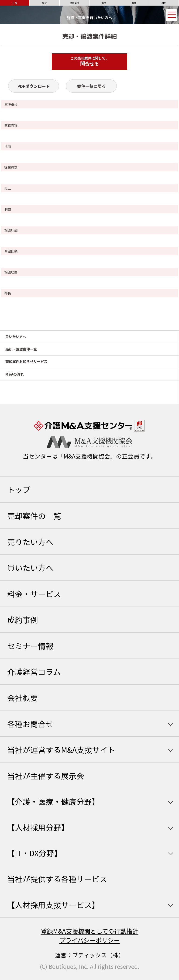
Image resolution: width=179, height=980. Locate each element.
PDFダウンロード (34, 86)
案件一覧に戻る (91, 86)
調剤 (164, 3)
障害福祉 (74, 3)
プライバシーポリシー (90, 940)
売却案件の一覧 (34, 516)
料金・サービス (34, 594)
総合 (45, 3)
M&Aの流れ (15, 374)
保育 (104, 3)
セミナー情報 (30, 646)
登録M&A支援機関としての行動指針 (90, 931)
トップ (19, 489)
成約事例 (23, 619)
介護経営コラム (34, 671)
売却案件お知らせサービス (26, 361)
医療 (134, 3)
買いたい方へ (16, 336)
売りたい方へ (30, 542)
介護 (15, 3)
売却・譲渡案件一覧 (21, 349)
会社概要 (23, 698)
